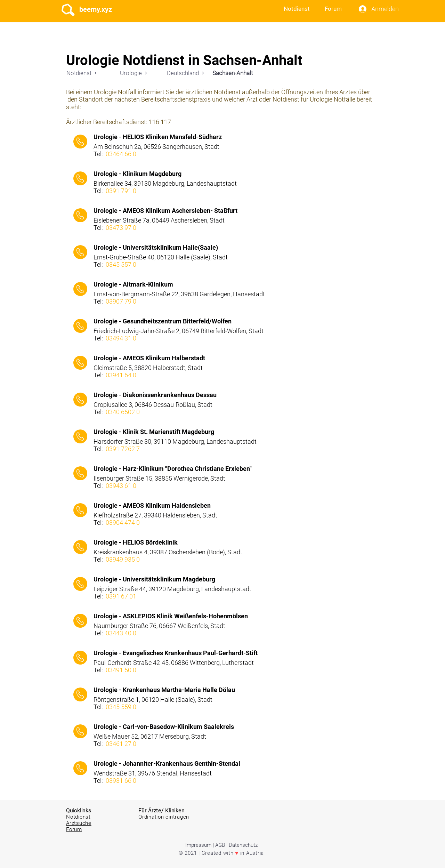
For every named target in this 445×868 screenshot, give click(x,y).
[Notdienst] (82, 73)
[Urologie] (133, 73)
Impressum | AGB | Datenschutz (221, 845)
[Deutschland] (186, 73)
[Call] (80, 142)
